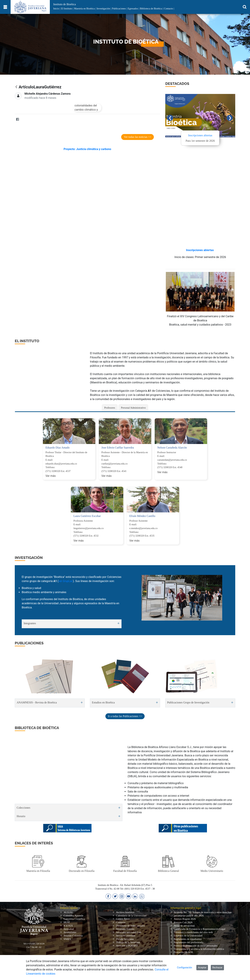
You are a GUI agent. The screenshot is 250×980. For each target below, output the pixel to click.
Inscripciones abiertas (200, 135)
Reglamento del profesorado (189, 942)
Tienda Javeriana (125, 939)
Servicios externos (126, 936)
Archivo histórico (125, 912)
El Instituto (66, 9)
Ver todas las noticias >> (137, 137)
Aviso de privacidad (184, 926)
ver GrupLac (66, 581)
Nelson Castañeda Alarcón (172, 448)
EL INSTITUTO (27, 341)
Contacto (169, 9)
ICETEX (68, 926)
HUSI (67, 922)
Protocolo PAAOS (183, 952)
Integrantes (30, 623)
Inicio (56, 9)
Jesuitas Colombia (73, 936)
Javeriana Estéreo (125, 929)
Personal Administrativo (133, 408)
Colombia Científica (74, 919)
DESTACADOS (177, 84)
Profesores (110, 408)
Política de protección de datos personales (196, 946)
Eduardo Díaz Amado (58, 448)
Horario (21, 816)
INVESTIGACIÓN (29, 558)
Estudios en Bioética (103, 702)
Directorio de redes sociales (130, 926)
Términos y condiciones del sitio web (193, 932)
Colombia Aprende (73, 916)
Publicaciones (119, 9)
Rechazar (217, 967)
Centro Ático (123, 919)
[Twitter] (24, 120)
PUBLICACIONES (29, 643)
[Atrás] (16, 87)
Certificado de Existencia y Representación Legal (200, 929)
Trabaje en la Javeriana (128, 942)
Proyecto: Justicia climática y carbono (87, 149)
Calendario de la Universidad (131, 916)
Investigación (103, 9)
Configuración (185, 967)
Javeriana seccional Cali (129, 932)
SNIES (67, 939)
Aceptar (202, 967)
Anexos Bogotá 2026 (185, 919)
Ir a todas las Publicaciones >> (125, 716)
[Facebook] (17, 120)
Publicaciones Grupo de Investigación (188, 702)
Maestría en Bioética (84, 9)
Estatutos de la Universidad (188, 936)
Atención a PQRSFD (127, 946)
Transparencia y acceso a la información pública (199, 949)
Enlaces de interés (34, 843)
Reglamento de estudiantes (188, 939)
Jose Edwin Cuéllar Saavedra (118, 448)
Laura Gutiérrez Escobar (87, 516)
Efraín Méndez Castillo (142, 516)
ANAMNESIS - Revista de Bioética (37, 702)
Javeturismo (70, 932)
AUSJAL (68, 912)
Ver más (51, 476)
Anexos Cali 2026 (183, 922)
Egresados (133, 9)
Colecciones (23, 808)
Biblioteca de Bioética (151, 9)
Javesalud (69, 929)
